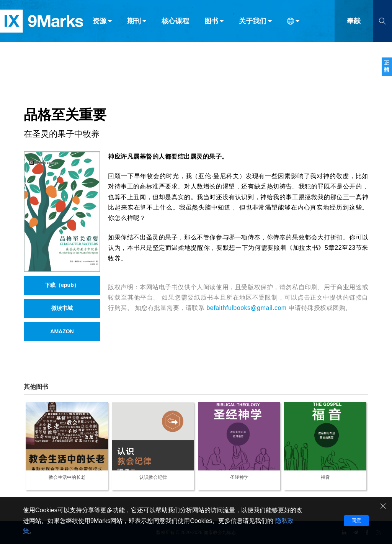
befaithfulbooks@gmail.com (246, 308)
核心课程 (175, 22)
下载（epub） (62, 285)
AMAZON (62, 331)
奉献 (354, 22)
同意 (356, 520)
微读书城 (62, 308)
